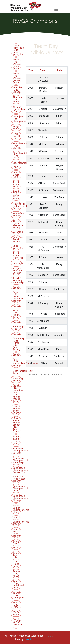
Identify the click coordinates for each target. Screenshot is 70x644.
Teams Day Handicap (17, 595)
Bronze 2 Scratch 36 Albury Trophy (17, 312)
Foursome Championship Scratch (17, 451)
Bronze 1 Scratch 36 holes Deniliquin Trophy (17, 294)
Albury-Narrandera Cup (17, 109)
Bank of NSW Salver (16, 195)
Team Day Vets (16, 605)
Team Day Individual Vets (17, 584)
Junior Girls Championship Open (17, 521)
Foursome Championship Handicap (17, 460)
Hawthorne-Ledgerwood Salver (17, 206)
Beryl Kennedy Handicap (17, 280)
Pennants (17, 263)
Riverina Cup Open (17, 100)
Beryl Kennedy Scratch (17, 271)
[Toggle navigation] (56, 9)
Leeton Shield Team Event (17, 410)
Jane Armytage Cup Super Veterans (17, 50)
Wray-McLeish (17, 127)
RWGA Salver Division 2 (17, 623)
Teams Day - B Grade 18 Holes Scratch (17, 560)
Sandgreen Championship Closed (17, 498)
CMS (50, 636)
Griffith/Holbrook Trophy (17, 372)
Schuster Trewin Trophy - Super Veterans (17, 243)
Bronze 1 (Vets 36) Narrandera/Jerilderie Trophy (17, 360)
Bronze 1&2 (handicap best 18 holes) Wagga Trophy (17, 394)
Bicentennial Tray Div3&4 (17, 155)
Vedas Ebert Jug (16, 175)
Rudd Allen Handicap (17, 256)
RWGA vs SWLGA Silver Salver (17, 64)
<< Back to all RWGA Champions (46, 375)
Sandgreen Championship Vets (17, 488)
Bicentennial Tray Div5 (17, 165)
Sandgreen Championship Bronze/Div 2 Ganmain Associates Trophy (17, 474)
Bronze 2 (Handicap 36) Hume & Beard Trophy (17, 342)
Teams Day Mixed (16, 574)
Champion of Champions (17, 119)
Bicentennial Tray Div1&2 (17, 146)
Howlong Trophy (17, 380)
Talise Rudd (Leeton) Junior (17, 440)
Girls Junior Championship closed (17, 509)
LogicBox (29, 639)
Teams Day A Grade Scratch (17, 544)
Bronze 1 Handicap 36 (17, 326)
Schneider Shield (17, 215)
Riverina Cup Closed (17, 90)
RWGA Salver (16, 613)
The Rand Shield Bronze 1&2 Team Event (17, 425)
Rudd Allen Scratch (17, 184)
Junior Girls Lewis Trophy (17, 533)
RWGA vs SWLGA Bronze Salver (17, 78)
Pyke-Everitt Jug (16, 136)
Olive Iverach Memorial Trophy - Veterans (17, 226)
